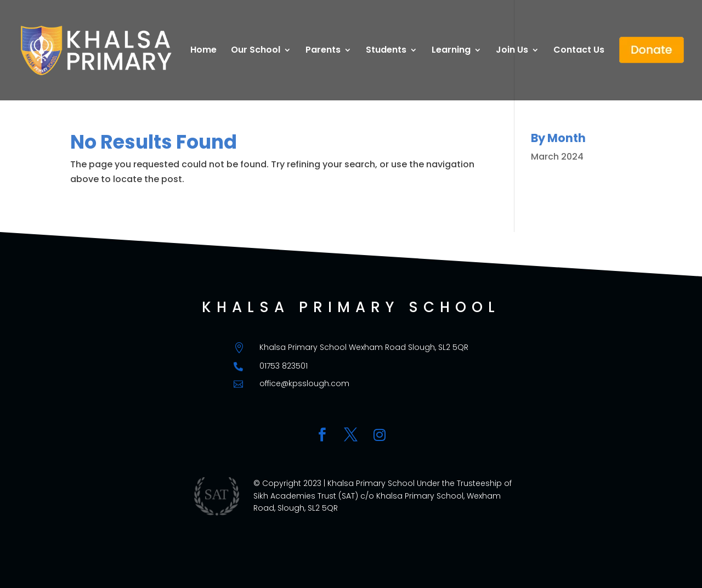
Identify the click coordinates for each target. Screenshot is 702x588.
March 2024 (557, 157)
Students (386, 51)
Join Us (512, 51)
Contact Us (579, 51)
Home (203, 51)
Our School (256, 51)
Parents (323, 51)
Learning (451, 51)
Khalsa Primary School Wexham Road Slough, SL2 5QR (364, 347)
